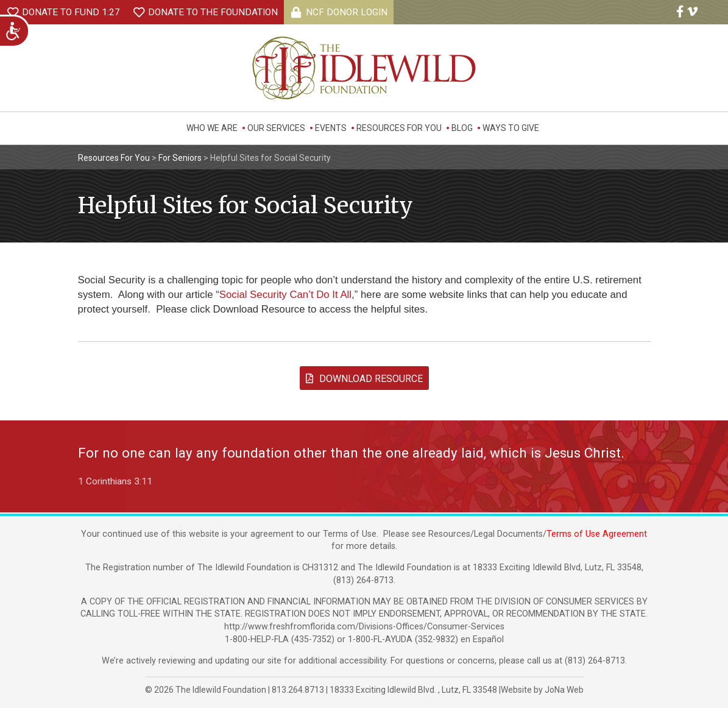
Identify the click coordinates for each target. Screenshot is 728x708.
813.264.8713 (298, 690)
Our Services (276, 128)
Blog (462, 128)
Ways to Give (511, 128)
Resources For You (399, 128)
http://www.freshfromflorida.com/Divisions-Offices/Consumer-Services (364, 627)
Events (331, 128)
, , (414, 690)
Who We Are (212, 128)
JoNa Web (564, 690)
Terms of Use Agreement (597, 534)
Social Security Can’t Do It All (285, 295)
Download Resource (364, 379)
